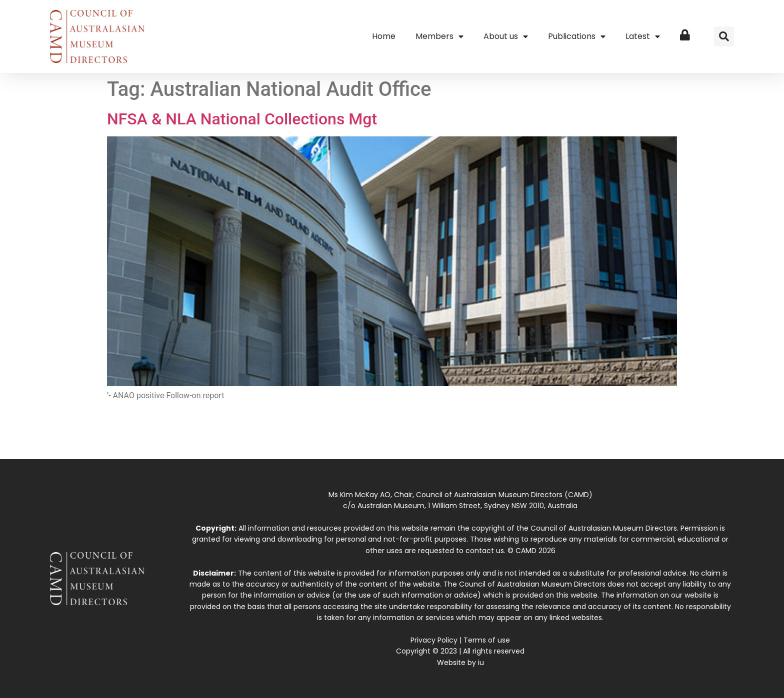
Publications (577, 36)
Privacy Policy (434, 640)
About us (506, 36)
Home (384, 36)
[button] (724, 36)
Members (439, 36)
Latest (643, 36)
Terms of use (487, 640)
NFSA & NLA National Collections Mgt (242, 119)
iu (481, 663)
